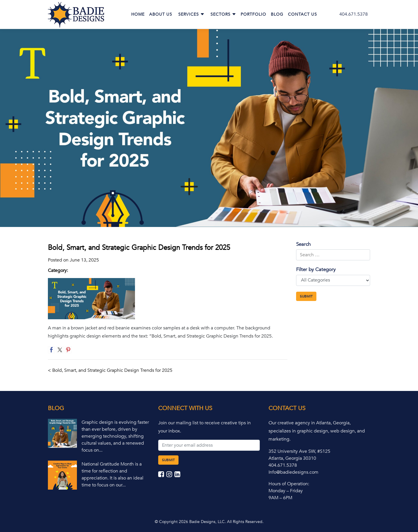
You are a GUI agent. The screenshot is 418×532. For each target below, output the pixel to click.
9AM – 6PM (280, 498)
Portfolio (253, 14)
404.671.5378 (354, 14)
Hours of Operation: (289, 484)
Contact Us (302, 14)
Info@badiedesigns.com (293, 472)
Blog (277, 14)
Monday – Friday (286, 491)
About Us (161, 14)
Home (138, 14)
